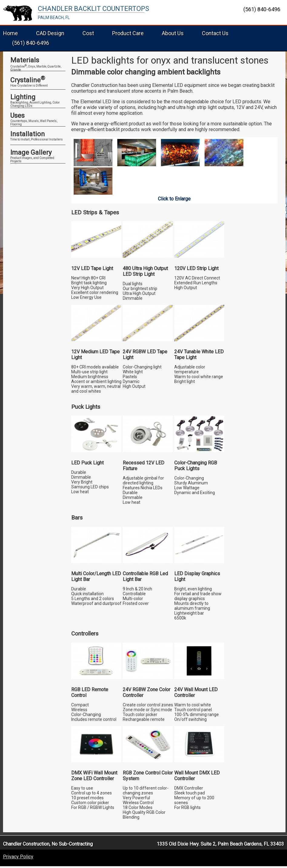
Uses (17, 116)
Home (10, 33)
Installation (28, 134)
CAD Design (50, 33)
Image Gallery (31, 152)
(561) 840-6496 (262, 9)
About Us (173, 33)
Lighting (23, 97)
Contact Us (215, 33)
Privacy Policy (18, 857)
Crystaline (28, 80)
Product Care (128, 33)
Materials (25, 60)
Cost (88, 33)
